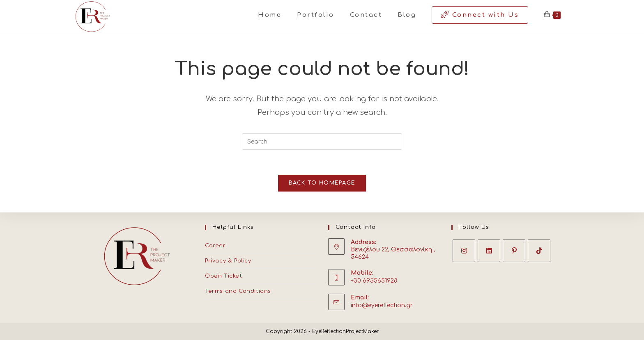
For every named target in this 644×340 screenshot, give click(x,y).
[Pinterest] (514, 251)
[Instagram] (464, 251)
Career (215, 246)
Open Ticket (224, 276)
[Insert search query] (322, 141)
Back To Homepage (322, 183)
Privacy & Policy (228, 261)
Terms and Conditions (238, 291)
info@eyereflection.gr (382, 305)
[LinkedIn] (489, 251)
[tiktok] (539, 251)
